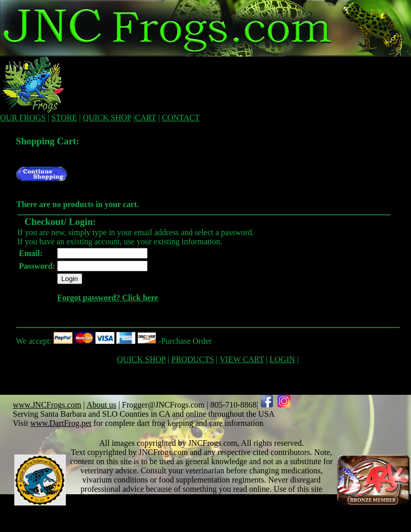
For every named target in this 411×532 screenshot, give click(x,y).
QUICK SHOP (107, 118)
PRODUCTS (193, 359)
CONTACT (181, 118)
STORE (64, 118)
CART (145, 118)
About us (101, 405)
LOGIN (282, 359)
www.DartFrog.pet (61, 423)
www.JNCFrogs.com (47, 405)
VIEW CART (242, 359)
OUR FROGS (23, 118)
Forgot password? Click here (107, 298)
